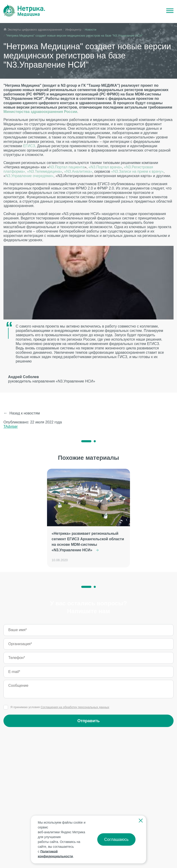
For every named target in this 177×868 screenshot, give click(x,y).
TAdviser (11, 427)
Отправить (89, 721)
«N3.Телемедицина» (45, 171)
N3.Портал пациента (67, 167)
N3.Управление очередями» (29, 176)
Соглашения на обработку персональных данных (75, 707)
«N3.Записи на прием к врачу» (137, 171)
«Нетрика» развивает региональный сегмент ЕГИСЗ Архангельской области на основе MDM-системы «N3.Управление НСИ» (88, 542)
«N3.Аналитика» (78, 171)
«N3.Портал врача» (105, 167)
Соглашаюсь (116, 839)
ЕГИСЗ (29, 146)
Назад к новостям (25, 413)
